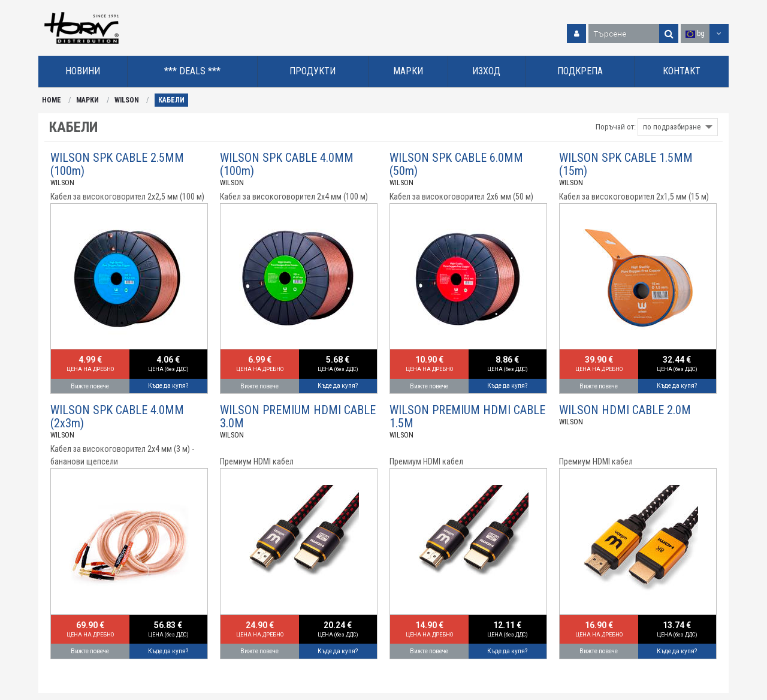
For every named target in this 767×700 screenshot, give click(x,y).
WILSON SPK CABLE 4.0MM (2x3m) (117, 417)
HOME (52, 100)
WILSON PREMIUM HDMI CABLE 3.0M (298, 417)
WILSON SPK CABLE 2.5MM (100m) (117, 164)
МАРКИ (87, 100)
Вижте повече (90, 386)
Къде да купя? (168, 386)
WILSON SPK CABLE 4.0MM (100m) (287, 164)
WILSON (127, 100)
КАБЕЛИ (171, 100)
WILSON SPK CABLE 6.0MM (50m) (456, 164)
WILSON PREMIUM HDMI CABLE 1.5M (467, 417)
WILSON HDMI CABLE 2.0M (625, 410)
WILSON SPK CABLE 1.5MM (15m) (626, 164)
